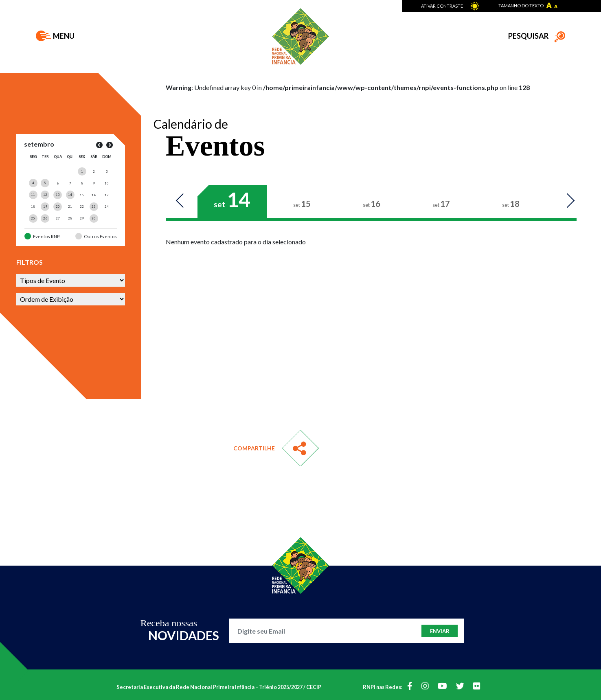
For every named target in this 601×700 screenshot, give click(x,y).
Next (567, 201)
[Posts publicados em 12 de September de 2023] (45, 195)
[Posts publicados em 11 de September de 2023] (33, 195)
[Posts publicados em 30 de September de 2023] (94, 218)
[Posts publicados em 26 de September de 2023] (45, 218)
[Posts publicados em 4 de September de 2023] (33, 183)
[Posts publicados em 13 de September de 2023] (58, 195)
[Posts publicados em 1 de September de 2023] (82, 171)
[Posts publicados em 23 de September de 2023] (94, 206)
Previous (184, 201)
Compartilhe (254, 448)
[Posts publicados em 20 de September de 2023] (58, 206)
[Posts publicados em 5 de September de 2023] (45, 183)
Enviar (440, 631)
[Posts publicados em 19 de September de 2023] (45, 206)
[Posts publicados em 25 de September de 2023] (33, 218)
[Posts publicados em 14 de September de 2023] (70, 195)
